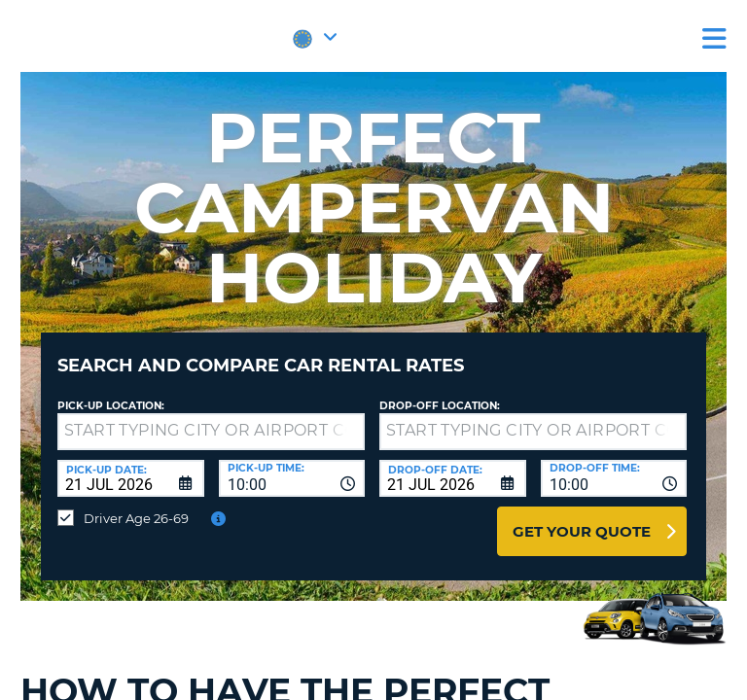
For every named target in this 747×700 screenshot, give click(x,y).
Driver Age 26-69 (136, 518)
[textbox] (211, 432)
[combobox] (292, 478)
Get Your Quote (582, 531)
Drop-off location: (440, 406)
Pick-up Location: (111, 406)
